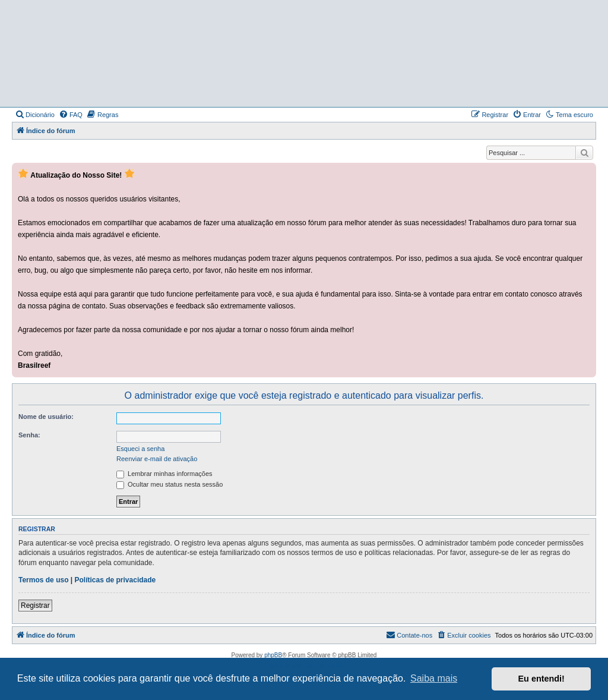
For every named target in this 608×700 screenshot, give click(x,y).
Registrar (35, 606)
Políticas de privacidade (115, 580)
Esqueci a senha (140, 449)
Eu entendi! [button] (541, 679)
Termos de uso (43, 580)
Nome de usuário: (46, 417)
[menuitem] (35, 115)
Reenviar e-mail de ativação (157, 459)
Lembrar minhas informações (164, 474)
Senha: (29, 435)
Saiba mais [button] (434, 678)
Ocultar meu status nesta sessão (170, 484)
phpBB (273, 655)
